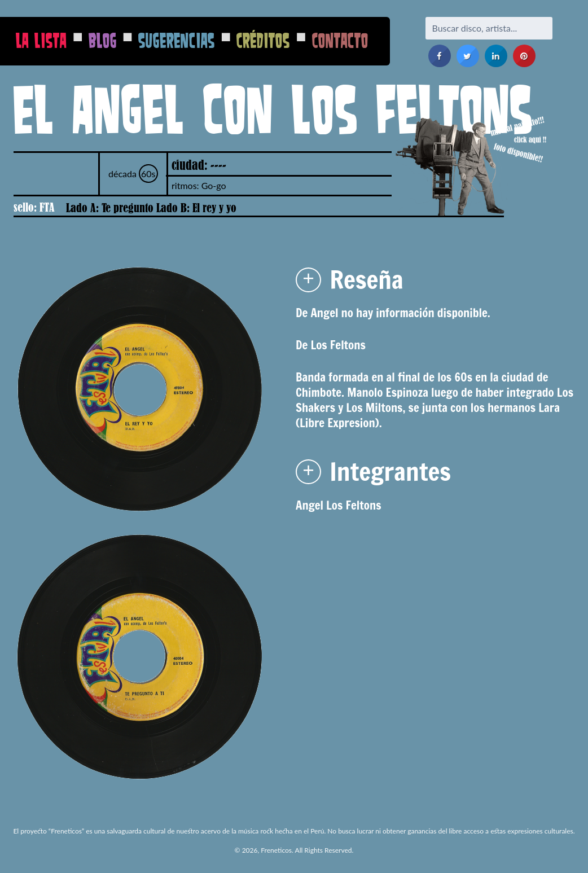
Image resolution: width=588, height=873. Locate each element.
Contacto (340, 40)
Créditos (263, 40)
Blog (103, 40)
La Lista (41, 40)
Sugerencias (177, 40)
